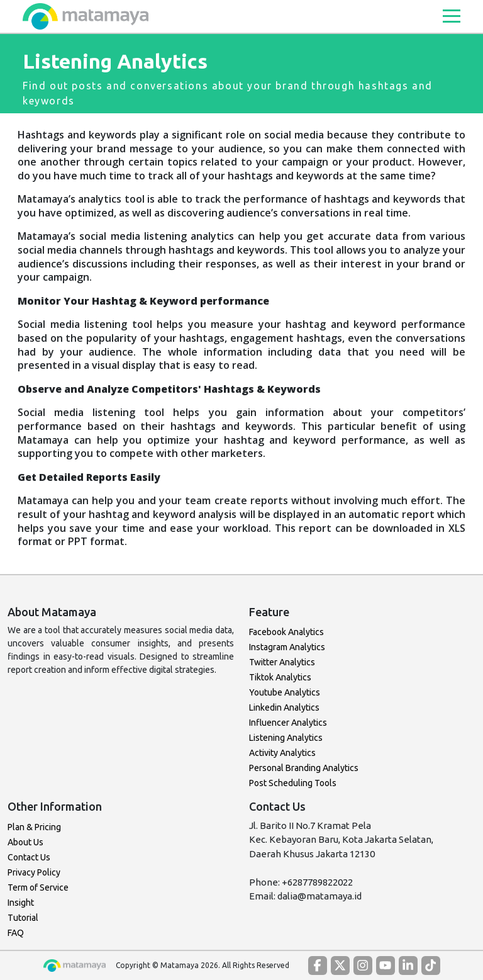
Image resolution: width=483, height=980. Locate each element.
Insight (21, 903)
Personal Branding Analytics (304, 768)
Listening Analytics (286, 738)
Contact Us (29, 857)
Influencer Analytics (288, 723)
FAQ (16, 933)
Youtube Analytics (285, 692)
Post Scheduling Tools (293, 783)
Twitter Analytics (282, 662)
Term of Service (38, 887)
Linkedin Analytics (284, 707)
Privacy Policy (34, 872)
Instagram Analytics (287, 647)
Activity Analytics (282, 753)
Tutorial (23, 918)
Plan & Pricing (34, 827)
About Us (25, 842)
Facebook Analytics (286, 632)
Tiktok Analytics (280, 677)
